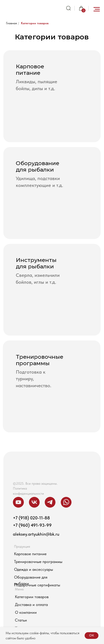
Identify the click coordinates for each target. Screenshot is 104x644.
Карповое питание (30, 554)
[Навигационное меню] (97, 9)
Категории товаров (35, 23)
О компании (26, 612)
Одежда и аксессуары (34, 569)
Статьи (21, 620)
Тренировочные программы (38, 562)
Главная (11, 23)
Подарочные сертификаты (37, 585)
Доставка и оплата (31, 605)
